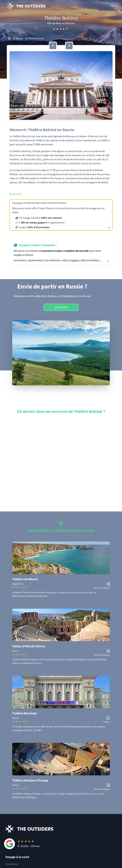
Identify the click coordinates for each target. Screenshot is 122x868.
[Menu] (112, 6)
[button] (61, 86)
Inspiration (12, 864)
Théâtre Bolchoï (36, 38)
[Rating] (64, 844)
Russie (20, 38)
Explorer (61, 307)
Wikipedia (16, 194)
